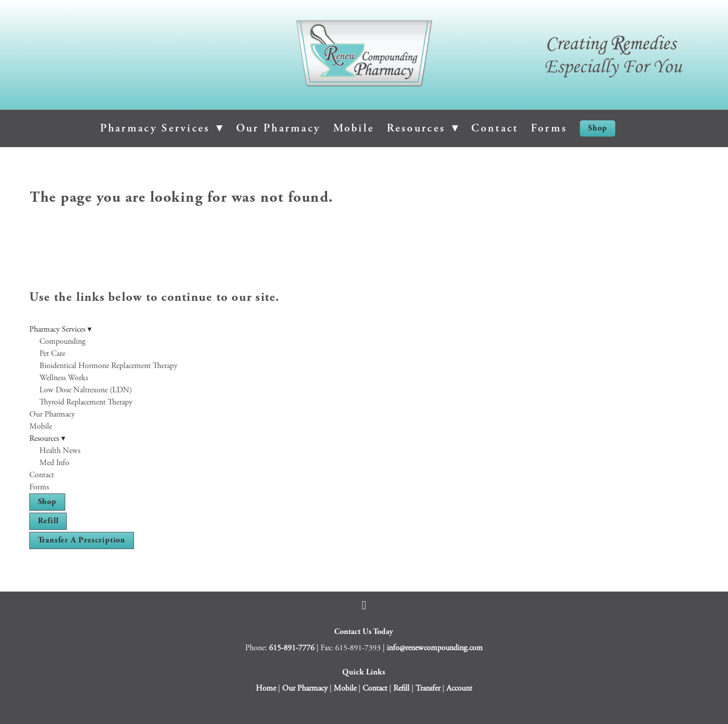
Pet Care (52, 354)
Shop (598, 128)
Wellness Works (64, 378)
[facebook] (364, 605)
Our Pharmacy (279, 128)
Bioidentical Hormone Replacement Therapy (108, 366)
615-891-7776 (292, 648)
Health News (60, 451)
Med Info (54, 463)
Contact (495, 128)
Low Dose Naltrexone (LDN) (86, 390)
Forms (549, 128)
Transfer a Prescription (82, 540)
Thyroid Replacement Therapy (86, 402)
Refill (48, 521)
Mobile (354, 128)
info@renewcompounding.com (435, 648)
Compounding (62, 342)
